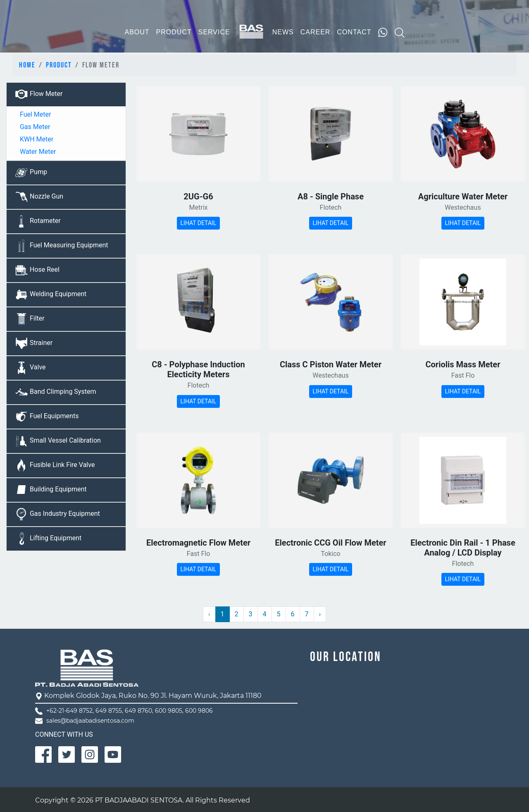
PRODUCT (174, 32)
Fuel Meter (35, 114)
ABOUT (137, 32)
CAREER (316, 32)
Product (59, 65)
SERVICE (214, 32)
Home (27, 65)
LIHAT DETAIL (199, 223)
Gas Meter (34, 127)
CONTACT (354, 32)
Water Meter (37, 152)
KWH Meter (36, 139)
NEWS (283, 32)
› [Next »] (320, 614)
